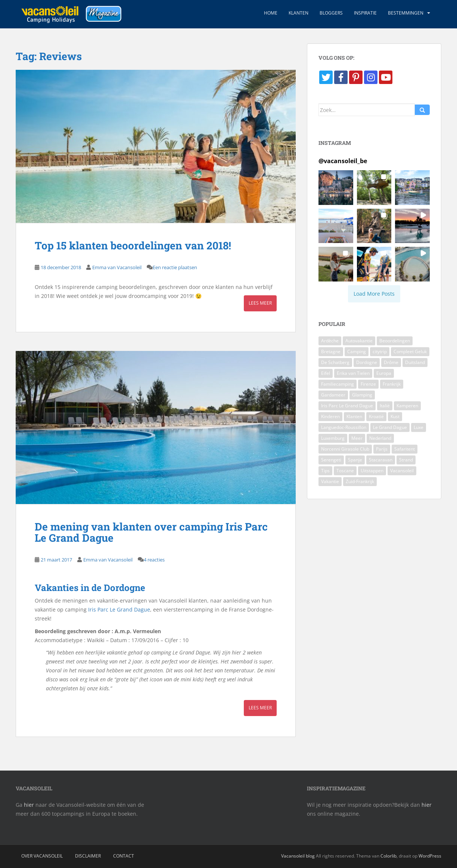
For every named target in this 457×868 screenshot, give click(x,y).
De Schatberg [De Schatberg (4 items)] (335, 362)
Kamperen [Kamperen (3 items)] (407, 406)
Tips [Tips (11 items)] (325, 471)
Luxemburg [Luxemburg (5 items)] (333, 438)
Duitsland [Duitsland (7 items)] (415, 362)
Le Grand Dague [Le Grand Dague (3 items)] (390, 427)
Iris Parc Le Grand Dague (119, 609)
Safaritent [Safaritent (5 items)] (405, 449)
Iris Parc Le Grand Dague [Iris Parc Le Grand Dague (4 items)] (347, 406)
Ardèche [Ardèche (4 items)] (330, 341)
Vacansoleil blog (298, 856)
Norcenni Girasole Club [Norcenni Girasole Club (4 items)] (345, 449)
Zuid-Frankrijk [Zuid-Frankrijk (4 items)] (360, 481)
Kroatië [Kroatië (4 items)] (376, 416)
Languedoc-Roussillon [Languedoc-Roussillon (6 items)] (344, 427)
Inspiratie (365, 13)
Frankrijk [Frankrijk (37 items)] (392, 384)
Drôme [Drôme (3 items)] (391, 362)
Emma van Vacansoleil (117, 267)
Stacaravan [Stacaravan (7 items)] (381, 460)
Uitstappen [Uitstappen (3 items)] (372, 471)
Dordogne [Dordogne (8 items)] (367, 362)
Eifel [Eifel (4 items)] (326, 373)
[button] (336, 188)
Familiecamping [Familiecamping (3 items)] (338, 384)
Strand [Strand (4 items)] (406, 460)
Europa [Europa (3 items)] (384, 373)
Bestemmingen (406, 13)
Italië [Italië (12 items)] (385, 406)
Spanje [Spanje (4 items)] (355, 460)
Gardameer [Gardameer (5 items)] (333, 395)
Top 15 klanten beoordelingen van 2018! (133, 245)
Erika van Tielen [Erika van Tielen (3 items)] (353, 373)
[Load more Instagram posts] (374, 294)
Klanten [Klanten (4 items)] (354, 416)
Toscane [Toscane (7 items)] (345, 471)
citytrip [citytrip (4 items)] (380, 351)
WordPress (430, 856)
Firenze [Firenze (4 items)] (368, 384)
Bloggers (331, 13)
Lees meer (260, 303)
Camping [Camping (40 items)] (357, 351)
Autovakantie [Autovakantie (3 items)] (359, 341)
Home (271, 13)
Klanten (299, 13)
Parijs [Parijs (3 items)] (382, 449)
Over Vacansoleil (42, 856)
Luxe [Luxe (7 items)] (419, 427)
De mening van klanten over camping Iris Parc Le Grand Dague (151, 532)
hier (29, 805)
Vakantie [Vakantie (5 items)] (330, 481)
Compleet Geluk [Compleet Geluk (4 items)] (410, 351)
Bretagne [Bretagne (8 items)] (331, 351)
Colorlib (388, 856)
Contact (124, 856)
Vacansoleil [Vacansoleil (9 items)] (402, 471)
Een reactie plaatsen (175, 267)
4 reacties (154, 560)
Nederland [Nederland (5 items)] (380, 438)
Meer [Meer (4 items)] (357, 438)
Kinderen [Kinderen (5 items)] (330, 416)
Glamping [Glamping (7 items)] (362, 395)
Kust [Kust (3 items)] (395, 416)
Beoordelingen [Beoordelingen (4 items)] (395, 341)
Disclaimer (88, 856)
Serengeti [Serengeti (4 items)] (331, 460)
